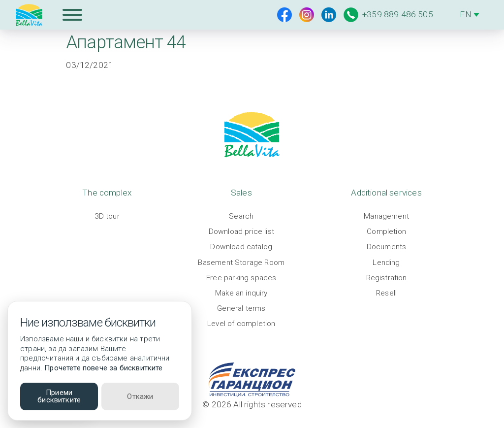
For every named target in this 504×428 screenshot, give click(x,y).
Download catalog (241, 247)
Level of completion (241, 324)
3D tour (107, 216)
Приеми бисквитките (59, 396)
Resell (386, 293)
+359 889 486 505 (388, 15)
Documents (387, 247)
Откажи (140, 396)
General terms (241, 308)
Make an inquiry (241, 293)
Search (241, 216)
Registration (387, 278)
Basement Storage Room (241, 263)
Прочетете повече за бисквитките (103, 368)
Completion (386, 231)
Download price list (241, 231)
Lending (386, 263)
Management (386, 216)
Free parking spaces (241, 278)
